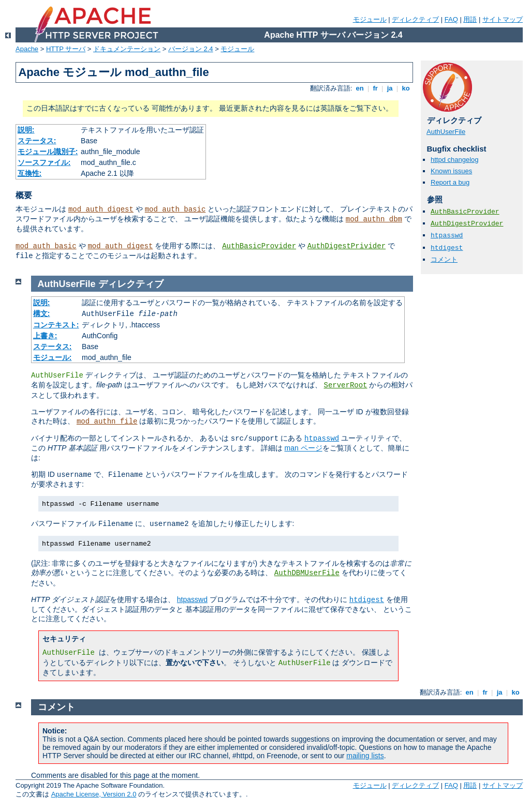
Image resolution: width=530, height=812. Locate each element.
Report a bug (450, 182)
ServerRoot (345, 385)
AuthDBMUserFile (307, 573)
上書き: (45, 336)
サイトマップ (503, 19)
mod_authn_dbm (374, 219)
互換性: (30, 173)
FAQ (451, 19)
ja (390, 88)
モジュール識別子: (48, 152)
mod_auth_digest (101, 209)
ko (406, 88)
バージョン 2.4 (191, 49)
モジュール (370, 19)
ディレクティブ (415, 19)
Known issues (451, 171)
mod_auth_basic (175, 209)
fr (376, 88)
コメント (444, 259)
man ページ (303, 448)
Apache (27, 49)
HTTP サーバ (66, 49)
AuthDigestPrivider (347, 246)
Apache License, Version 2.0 (94, 794)
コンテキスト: (56, 325)
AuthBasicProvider (259, 246)
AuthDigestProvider (467, 224)
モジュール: (53, 357)
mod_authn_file (107, 422)
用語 (470, 19)
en (360, 88)
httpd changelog (455, 160)
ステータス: (37, 141)
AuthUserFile (446, 132)
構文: (42, 313)
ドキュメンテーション (127, 49)
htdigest (447, 248)
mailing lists (365, 756)
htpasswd (447, 236)
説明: (26, 130)
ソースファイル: (44, 162)
